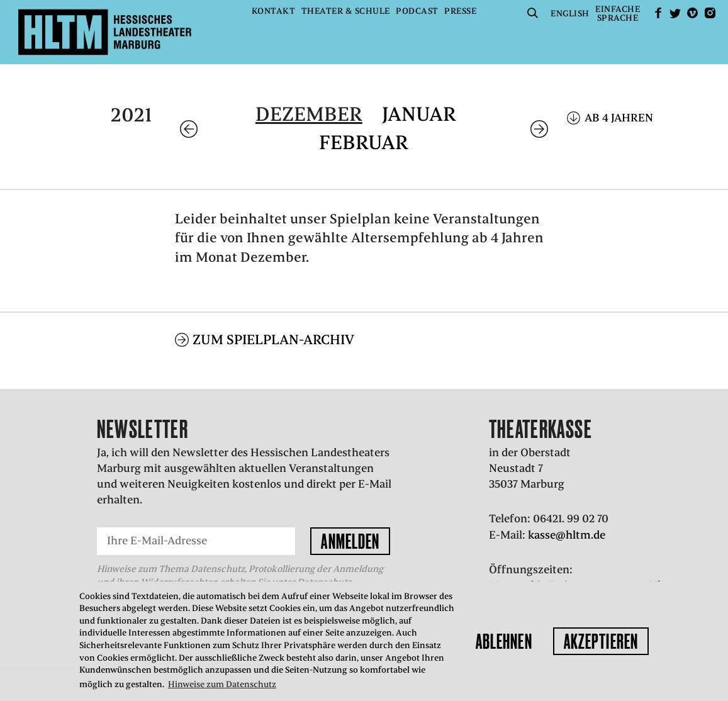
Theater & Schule (346, 11)
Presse (460, 11)
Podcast (417, 11)
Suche (533, 13)
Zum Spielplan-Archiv (273, 339)
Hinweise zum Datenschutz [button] (222, 684)
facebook (658, 13)
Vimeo (693, 13)
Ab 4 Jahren (619, 118)
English (570, 14)
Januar (419, 114)
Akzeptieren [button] (601, 641)
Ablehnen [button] (504, 641)
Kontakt (274, 11)
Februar (364, 143)
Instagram (710, 13)
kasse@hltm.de (567, 535)
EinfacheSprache (618, 14)
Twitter (675, 13)
